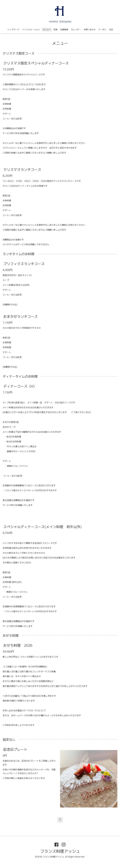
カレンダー (76, 30)
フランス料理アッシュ (60, 851)
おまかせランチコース (21, 316)
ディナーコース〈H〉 (20, 386)
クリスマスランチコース (22, 170)
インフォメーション (31, 30)
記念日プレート (15, 749)
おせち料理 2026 (18, 645)
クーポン (102, 30)
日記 (111, 30)
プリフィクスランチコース (24, 264)
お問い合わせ (90, 30)
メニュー (47, 30)
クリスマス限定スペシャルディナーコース (36, 63)
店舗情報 (64, 30)
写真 (55, 30)
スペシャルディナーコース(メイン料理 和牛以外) (42, 527)
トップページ (13, 30)
